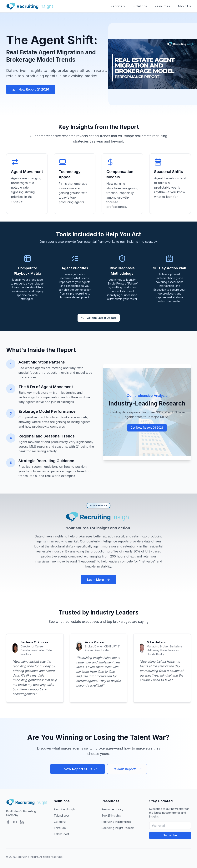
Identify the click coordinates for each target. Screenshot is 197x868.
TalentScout (61, 816)
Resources (162, 6)
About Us (184, 6)
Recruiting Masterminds (116, 822)
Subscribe (170, 835)
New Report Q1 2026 (31, 89)
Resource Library (112, 809)
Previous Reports (127, 769)
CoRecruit (60, 822)
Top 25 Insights (111, 816)
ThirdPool (60, 828)
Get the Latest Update (99, 318)
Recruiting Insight (65, 809)
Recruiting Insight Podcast (118, 828)
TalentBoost (61, 834)
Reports (118, 6)
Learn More (99, 580)
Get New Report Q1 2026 (147, 428)
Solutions (140, 6)
